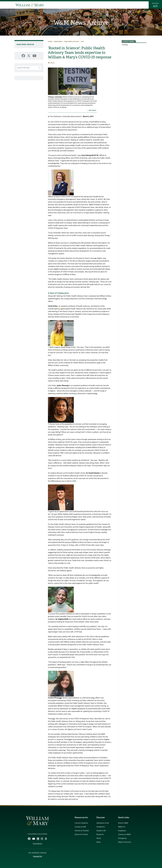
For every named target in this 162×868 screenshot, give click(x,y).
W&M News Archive (81, 23)
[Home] (30, 5)
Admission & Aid (103, 823)
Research (100, 834)
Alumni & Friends (81, 834)
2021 (82, 42)
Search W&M (123, 823)
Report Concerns (125, 842)
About (99, 838)
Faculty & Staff (80, 827)
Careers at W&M (124, 834)
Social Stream (37, 843)
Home (50, 42)
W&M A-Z (122, 827)
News (99, 842)
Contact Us (38, 856)
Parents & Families (82, 831)
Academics (101, 827)
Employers (122, 831)
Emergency (122, 838)
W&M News (58, 42)
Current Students (81, 823)
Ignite (63, 309)
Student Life (101, 831)
